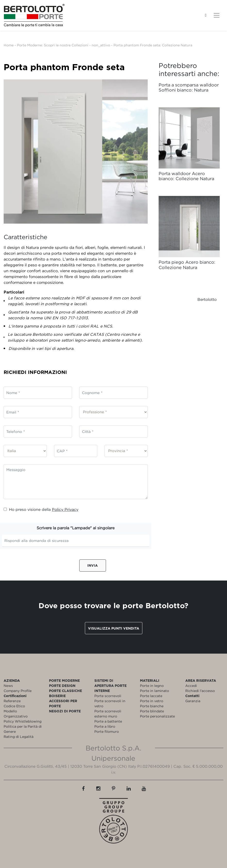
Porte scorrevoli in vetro (110, 703)
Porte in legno (152, 686)
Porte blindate (152, 711)
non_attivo (101, 45)
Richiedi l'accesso (200, 691)
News (8, 686)
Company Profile (18, 691)
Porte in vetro (152, 701)
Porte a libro (105, 726)
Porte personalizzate (157, 716)
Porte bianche (152, 706)
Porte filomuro (107, 731)
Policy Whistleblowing (23, 721)
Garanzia (193, 701)
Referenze (12, 701)
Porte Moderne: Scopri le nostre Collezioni (53, 45)
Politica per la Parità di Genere (23, 729)
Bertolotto (207, 299)
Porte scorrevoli (108, 696)
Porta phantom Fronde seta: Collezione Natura (153, 45)
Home (9, 45)
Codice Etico (14, 706)
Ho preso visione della (41, 509)
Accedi (191, 686)
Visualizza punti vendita (114, 628)
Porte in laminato (154, 691)
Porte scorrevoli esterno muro (108, 714)
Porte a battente (108, 721)
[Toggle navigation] (217, 15)
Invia (93, 565)
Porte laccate (151, 696)
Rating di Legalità (19, 737)
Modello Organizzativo (16, 714)
